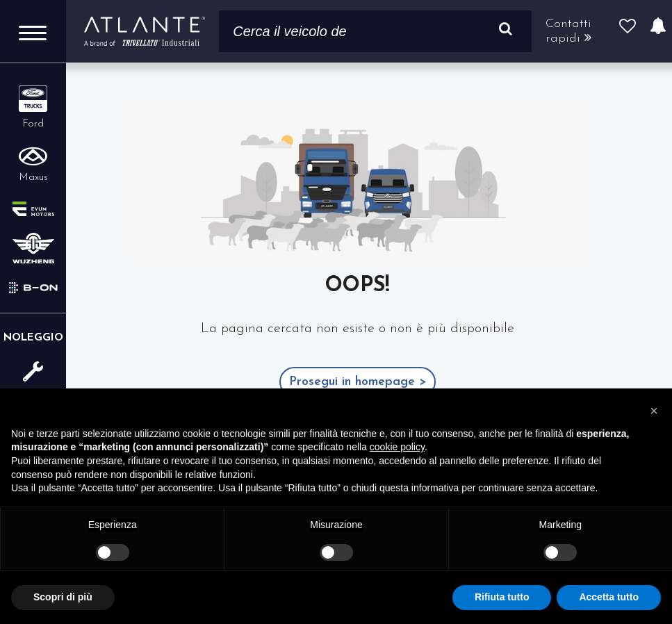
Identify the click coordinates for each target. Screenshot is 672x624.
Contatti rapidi (568, 31)
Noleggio (33, 338)
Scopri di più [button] (63, 597)
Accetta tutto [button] (609, 597)
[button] (654, 411)
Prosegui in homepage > (358, 382)
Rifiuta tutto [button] (502, 597)
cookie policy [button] (397, 447)
